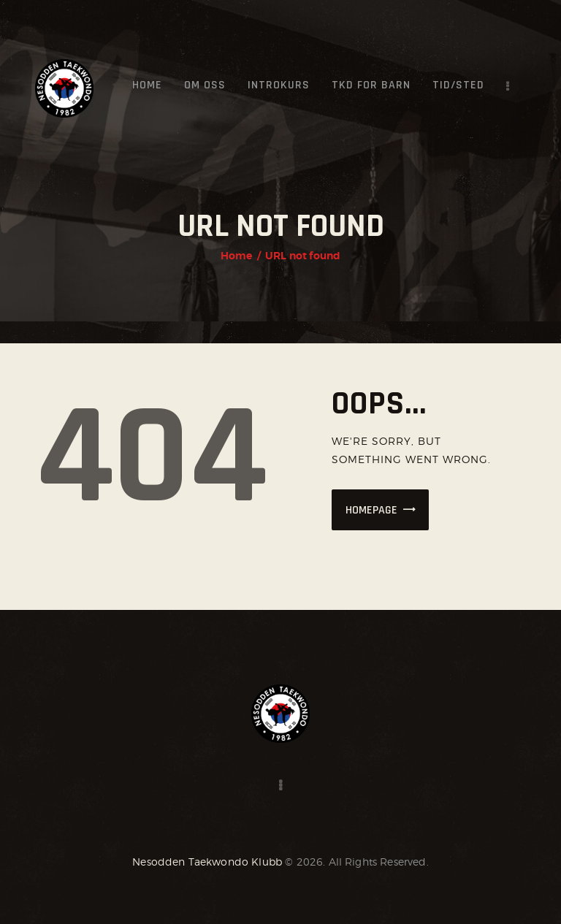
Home (237, 256)
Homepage (371, 510)
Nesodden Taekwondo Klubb (207, 862)
